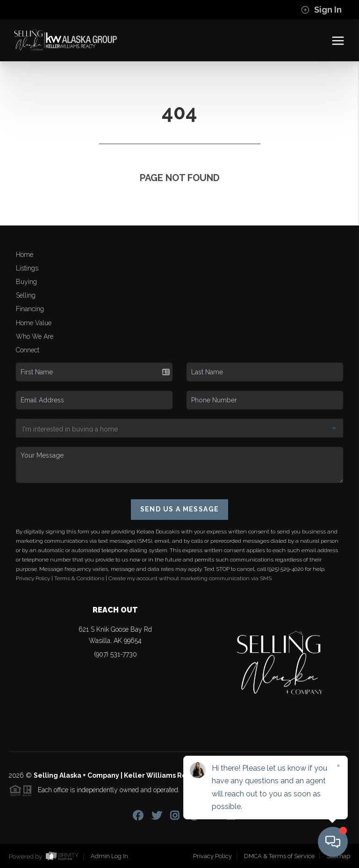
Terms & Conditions (79, 578)
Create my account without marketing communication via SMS (190, 578)
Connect (28, 350)
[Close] (338, 766)
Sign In (321, 10)
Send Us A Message (180, 509)
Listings (27, 268)
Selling (26, 295)
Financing (30, 309)
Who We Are (35, 336)
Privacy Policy (33, 578)
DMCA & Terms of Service (279, 856)
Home (25, 255)
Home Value (34, 323)
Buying (26, 282)
